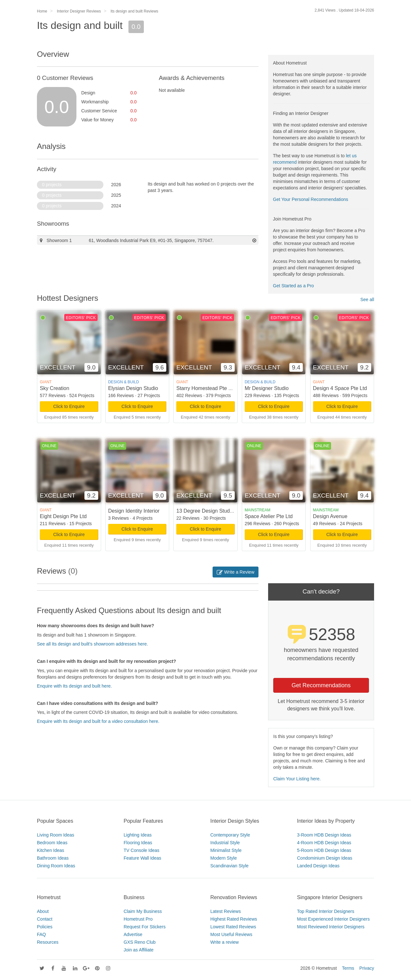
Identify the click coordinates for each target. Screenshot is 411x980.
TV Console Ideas (141, 850)
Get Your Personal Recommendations (310, 199)
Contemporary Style (230, 835)
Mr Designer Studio (267, 388)
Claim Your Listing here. (297, 779)
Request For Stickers (145, 927)
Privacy (367, 968)
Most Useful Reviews (231, 934)
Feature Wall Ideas (142, 858)
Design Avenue (330, 516)
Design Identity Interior (134, 511)
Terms (348, 968)
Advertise (133, 934)
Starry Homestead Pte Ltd (206, 388)
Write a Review (236, 572)
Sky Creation (55, 388)
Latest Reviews (226, 911)
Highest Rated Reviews (234, 919)
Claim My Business (143, 911)
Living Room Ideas (56, 835)
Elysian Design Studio (133, 388)
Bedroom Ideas (52, 843)
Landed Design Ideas (318, 866)
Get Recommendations (321, 685)
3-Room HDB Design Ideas (324, 835)
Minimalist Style (226, 850)
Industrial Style (225, 843)
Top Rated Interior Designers (326, 911)
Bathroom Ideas (53, 858)
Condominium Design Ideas (325, 858)
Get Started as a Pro (293, 286)
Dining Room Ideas (56, 866)
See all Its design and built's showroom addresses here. (92, 644)
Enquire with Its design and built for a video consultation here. (98, 721)
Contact (45, 919)
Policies (45, 927)
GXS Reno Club (140, 942)
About (43, 911)
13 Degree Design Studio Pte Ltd (214, 511)
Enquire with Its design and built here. (74, 686)
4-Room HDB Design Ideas (324, 843)
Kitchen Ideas (51, 850)
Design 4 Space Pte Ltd (340, 388)
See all (367, 299)
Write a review (224, 942)
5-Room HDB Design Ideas (324, 850)
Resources (48, 942)
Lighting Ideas (138, 835)
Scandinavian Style (229, 866)
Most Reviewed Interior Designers (331, 927)
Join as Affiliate (139, 950)
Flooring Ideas (138, 843)
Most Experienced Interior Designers (333, 919)
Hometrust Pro (138, 919)
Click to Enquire (69, 406)
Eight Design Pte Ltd (63, 516)
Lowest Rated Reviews (233, 927)
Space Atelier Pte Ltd (269, 516)
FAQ (41, 934)
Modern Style (223, 858)
